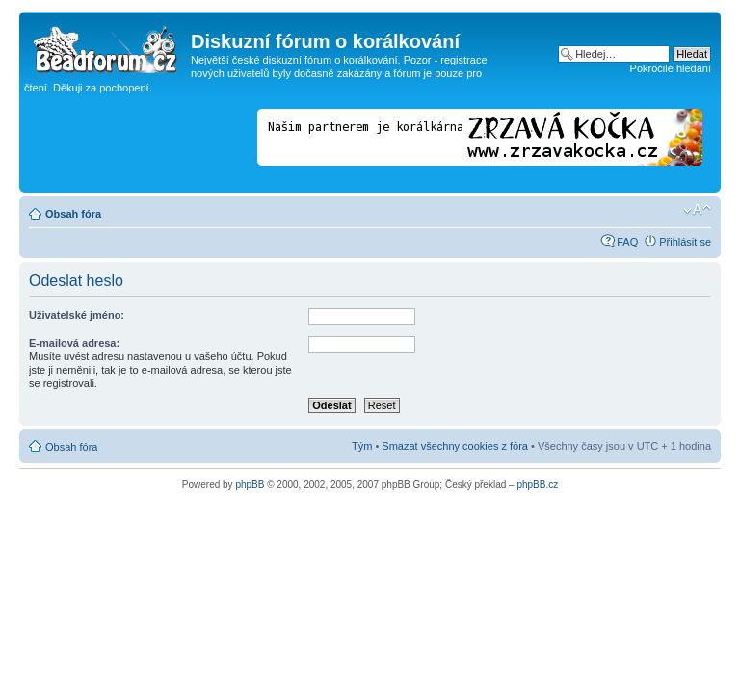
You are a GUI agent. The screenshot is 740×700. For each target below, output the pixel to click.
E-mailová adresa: (74, 343)
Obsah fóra (73, 214)
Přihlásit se (685, 242)
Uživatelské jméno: (77, 315)
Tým (362, 446)
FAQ (627, 242)
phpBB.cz (537, 485)
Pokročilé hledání (671, 68)
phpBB (250, 485)
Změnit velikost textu (697, 210)
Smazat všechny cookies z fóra (455, 446)
